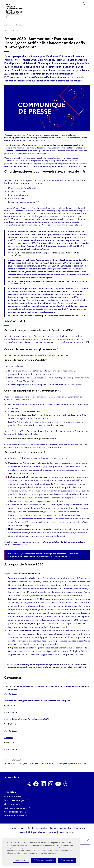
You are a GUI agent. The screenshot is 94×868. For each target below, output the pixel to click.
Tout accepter (67, 860)
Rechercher (83, 3)
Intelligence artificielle (28, 763)
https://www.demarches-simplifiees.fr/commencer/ (37, 557)
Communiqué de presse (64, 763)
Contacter (13, 694)
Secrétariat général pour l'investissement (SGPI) (27, 719)
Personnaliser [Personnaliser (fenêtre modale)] (21, 860)
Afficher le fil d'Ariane (14, 25)
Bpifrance (9, 738)
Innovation (46, 763)
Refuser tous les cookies (44, 860)
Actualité (82, 763)
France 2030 (10, 763)
